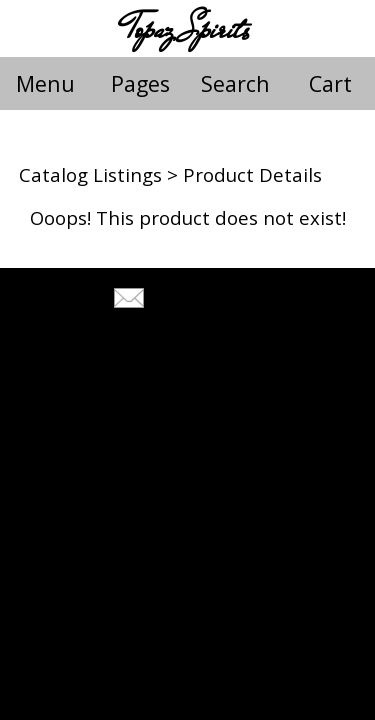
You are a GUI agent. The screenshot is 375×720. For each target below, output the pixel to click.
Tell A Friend (205, 300)
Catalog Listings (90, 174)
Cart (330, 83)
